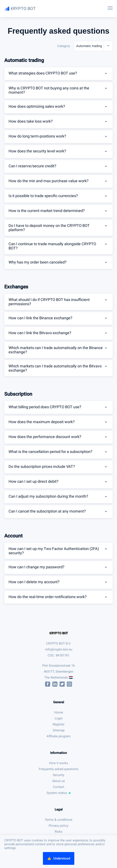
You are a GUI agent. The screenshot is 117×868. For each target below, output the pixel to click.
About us (58, 781)
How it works (59, 763)
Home (59, 712)
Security (58, 775)
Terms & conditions (58, 820)
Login (59, 718)
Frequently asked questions (59, 769)
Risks (59, 832)
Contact (59, 787)
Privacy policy (58, 826)
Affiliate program (58, 736)
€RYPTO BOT (59, 633)
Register (59, 724)
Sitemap (59, 730)
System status (58, 793)
